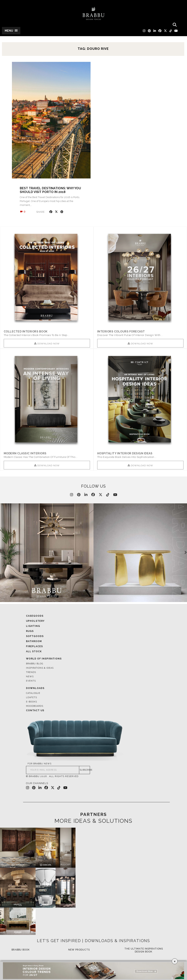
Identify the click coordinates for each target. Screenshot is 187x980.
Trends (31, 672)
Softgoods (35, 636)
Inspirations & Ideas (40, 668)
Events (31, 681)
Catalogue (33, 693)
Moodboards (35, 706)
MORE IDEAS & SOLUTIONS (93, 821)
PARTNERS (93, 814)
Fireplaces (34, 646)
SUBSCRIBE (85, 770)
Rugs (30, 631)
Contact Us (35, 710)
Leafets (31, 697)
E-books (31, 702)
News (30, 677)
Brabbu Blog (35, 664)
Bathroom (34, 641)
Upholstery (35, 621)
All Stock (34, 651)
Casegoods (35, 616)
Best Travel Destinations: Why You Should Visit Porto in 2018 (50, 190)
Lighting (33, 626)
